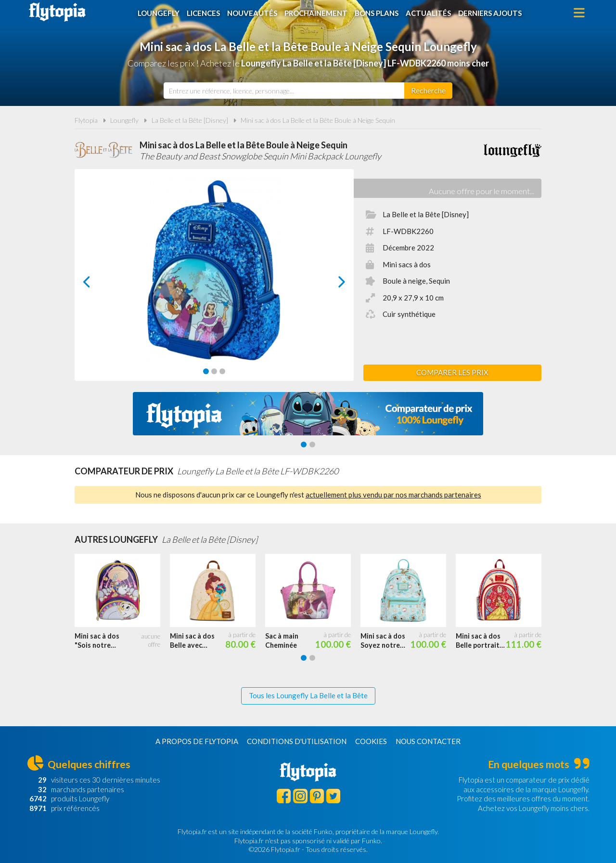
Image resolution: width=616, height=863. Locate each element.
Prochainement (316, 13)
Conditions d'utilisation (297, 741)
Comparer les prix (452, 372)
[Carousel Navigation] (214, 282)
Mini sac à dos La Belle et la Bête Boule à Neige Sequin (318, 120)
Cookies (371, 741)
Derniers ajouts (490, 13)
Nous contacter (428, 741)
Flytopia (57, 12)
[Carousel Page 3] (222, 371)
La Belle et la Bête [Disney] (190, 120)
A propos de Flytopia (197, 741)
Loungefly (159, 13)
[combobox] (284, 91)
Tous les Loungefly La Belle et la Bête (308, 695)
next (331, 284)
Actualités (428, 13)
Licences (203, 13)
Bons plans (377, 13)
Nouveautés (252, 13)
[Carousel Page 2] (214, 371)
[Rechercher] (428, 91)
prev (98, 284)
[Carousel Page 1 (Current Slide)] (206, 371)
